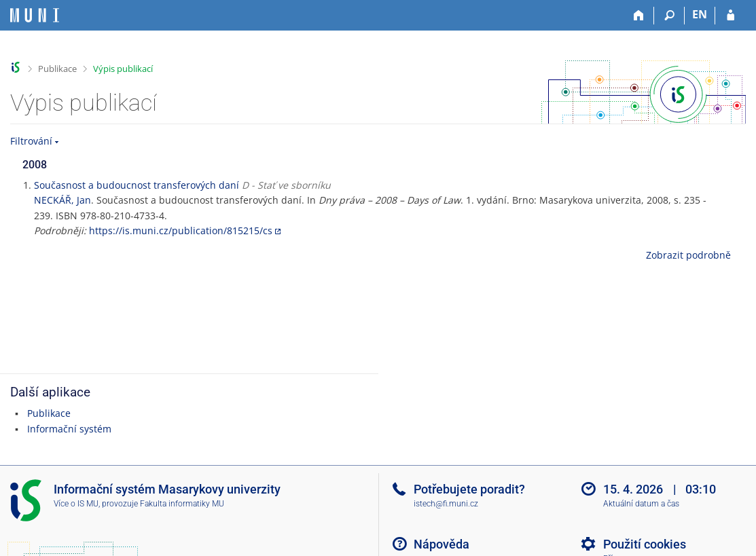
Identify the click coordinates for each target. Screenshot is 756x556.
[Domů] (639, 16)
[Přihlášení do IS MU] (731, 16)
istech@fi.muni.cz (446, 504)
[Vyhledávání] (669, 16)
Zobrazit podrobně (688, 255)
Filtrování (31, 141)
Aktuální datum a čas (641, 504)
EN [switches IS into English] (700, 14)
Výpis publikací (123, 69)
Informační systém (69, 429)
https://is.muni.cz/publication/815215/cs (181, 230)
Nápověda (442, 544)
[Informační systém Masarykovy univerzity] (35, 15)
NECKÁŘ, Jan (62, 200)
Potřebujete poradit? (469, 489)
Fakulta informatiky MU (182, 504)
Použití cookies (645, 544)
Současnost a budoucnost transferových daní (137, 185)
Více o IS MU (76, 504)
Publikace (57, 69)
